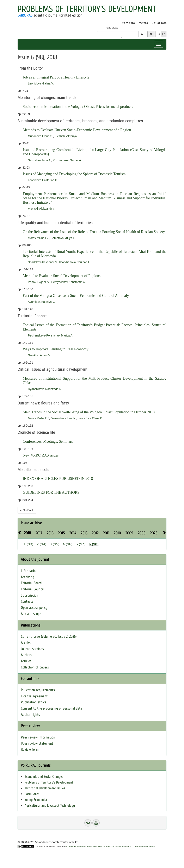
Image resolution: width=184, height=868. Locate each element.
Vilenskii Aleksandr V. (42, 209)
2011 (106, 533)
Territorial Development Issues (45, 788)
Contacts (27, 601)
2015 (62, 533)
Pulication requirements (38, 690)
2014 (73, 533)
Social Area (32, 794)
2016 (50, 533)
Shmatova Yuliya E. (63, 238)
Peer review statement (37, 744)
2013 (84, 533)
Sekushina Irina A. (40, 160)
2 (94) (41, 544)
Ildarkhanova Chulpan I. (74, 262)
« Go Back (27, 510)
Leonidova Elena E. (90, 418)
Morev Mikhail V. (38, 238)
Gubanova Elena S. (40, 136)
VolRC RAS (25, 15)
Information (29, 571)
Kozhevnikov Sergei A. (67, 160)
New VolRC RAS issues (41, 455)
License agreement (34, 696)
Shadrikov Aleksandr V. (43, 262)
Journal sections (32, 649)
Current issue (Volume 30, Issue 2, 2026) (49, 637)
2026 (154, 533)
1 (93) (28, 544)
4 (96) (68, 544)
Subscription (30, 595)
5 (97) (81, 544)
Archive (26, 643)
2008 (142, 533)
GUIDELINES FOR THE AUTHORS (51, 492)
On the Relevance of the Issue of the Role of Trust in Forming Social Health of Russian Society (94, 232)
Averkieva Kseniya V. (41, 302)
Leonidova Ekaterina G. (43, 180)
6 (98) (94, 544)
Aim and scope (31, 614)
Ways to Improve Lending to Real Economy (56, 349)
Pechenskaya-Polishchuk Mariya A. (51, 335)
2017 (39, 533)
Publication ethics (33, 702)
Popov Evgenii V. (39, 282)
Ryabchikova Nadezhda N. (45, 389)
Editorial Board (31, 583)
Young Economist (36, 800)
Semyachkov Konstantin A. (69, 282)
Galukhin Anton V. (39, 355)
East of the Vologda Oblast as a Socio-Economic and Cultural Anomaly (76, 296)
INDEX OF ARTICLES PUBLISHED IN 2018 (58, 479)
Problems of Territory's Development (87, 9)
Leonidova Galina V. (41, 83)
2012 (95, 533)
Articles (26, 661)
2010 (117, 533)
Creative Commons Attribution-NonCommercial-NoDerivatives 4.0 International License (111, 847)
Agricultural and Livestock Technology (50, 806)
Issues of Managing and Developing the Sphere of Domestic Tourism (74, 174)
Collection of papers (35, 667)
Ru (158, 34)
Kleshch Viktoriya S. (67, 136)
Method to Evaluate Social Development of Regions (62, 276)
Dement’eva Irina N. (63, 418)
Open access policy (34, 608)
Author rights (30, 715)
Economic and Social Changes (44, 777)
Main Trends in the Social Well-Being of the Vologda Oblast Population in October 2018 (89, 412)
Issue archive (31, 523)
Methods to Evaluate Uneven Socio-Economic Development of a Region (77, 130)
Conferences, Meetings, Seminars (48, 441)
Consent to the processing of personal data (51, 708)
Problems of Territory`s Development (49, 782)
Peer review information (38, 737)
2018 (27, 533)
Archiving (27, 577)
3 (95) (54, 544)
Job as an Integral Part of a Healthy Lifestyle (56, 77)
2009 (129, 533)
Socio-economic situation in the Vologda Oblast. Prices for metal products (78, 107)
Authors (26, 655)
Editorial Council (32, 589)
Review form (30, 750)
